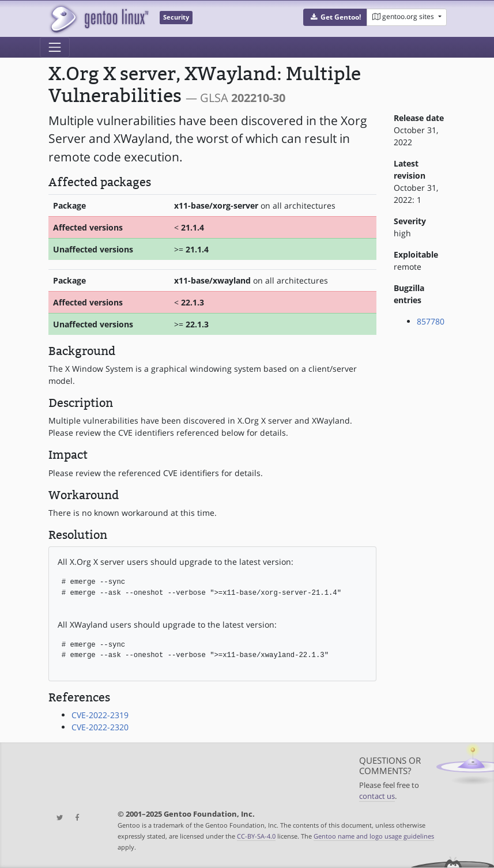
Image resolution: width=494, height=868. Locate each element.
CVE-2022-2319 (100, 715)
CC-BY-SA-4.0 (256, 836)
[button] (335, 17)
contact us (377, 796)
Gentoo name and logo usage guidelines (374, 836)
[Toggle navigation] (55, 47)
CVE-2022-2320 (100, 727)
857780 (431, 321)
